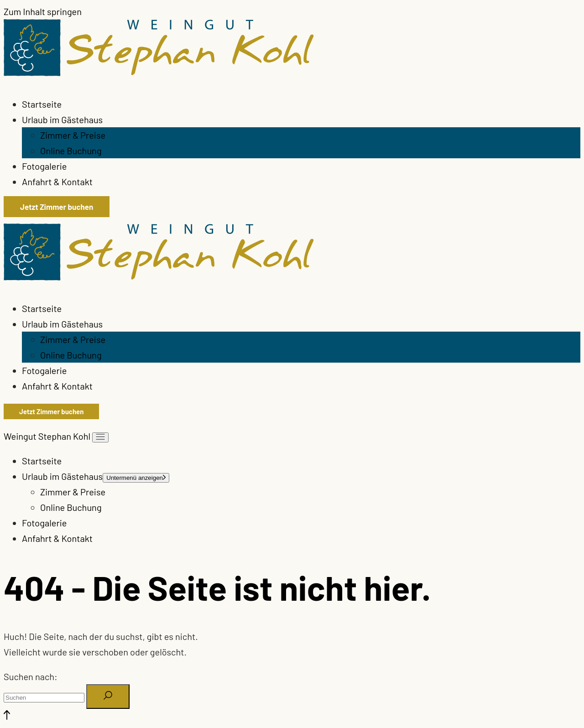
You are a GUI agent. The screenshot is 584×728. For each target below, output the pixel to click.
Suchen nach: (31, 676)
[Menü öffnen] (100, 437)
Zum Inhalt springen (43, 11)
